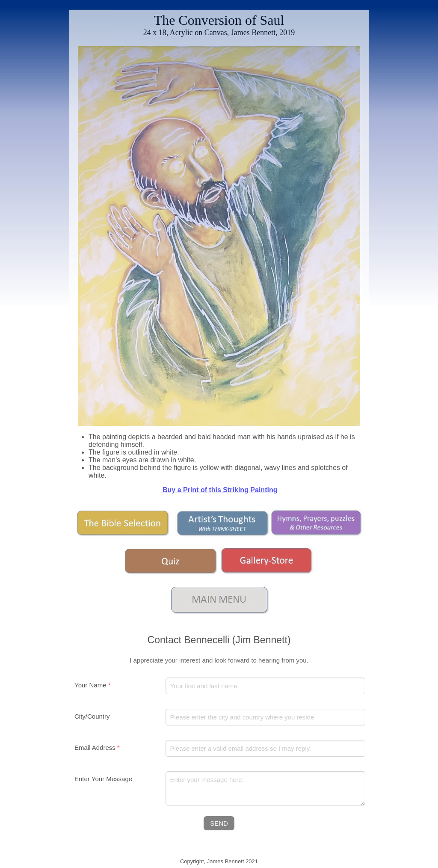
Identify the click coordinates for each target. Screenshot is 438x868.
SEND (219, 823)
